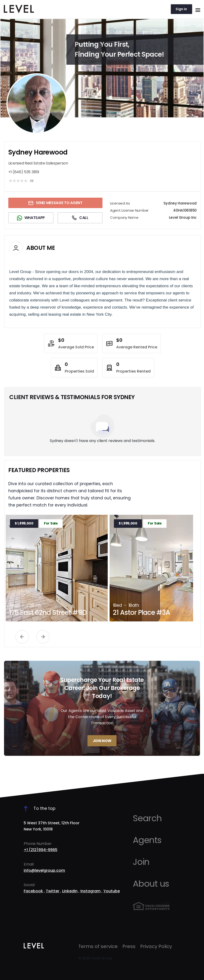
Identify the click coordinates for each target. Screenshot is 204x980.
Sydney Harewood (38, 152)
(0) (32, 181)
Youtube (112, 891)
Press (129, 946)
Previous (22, 637)
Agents (147, 840)
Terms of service (98, 946)
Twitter (53, 891)
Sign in (181, 9)
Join (141, 862)
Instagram (90, 891)
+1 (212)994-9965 (41, 850)
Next (43, 637)
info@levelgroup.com (44, 870)
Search (147, 818)
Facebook (33, 891)
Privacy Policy (156, 946)
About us (151, 884)
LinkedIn (70, 891)
